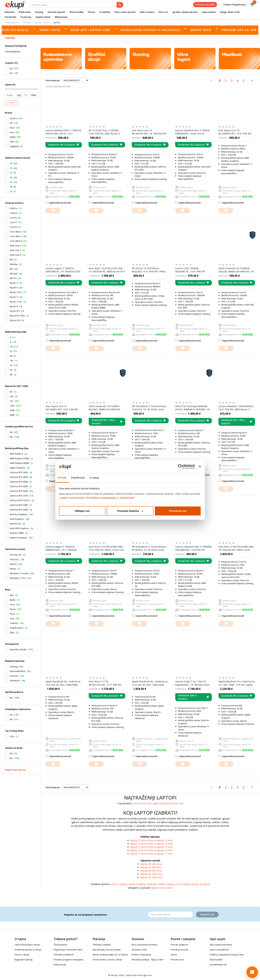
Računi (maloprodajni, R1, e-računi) (110, 955)
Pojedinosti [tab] (78, 478)
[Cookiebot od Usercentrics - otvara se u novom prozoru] (180, 467)
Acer (12, 132)
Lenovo (14, 118)
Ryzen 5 (14, 288)
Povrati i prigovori (179, 945)
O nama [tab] (94, 478)
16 (11, 177)
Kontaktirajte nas (218, 965)
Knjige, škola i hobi (230, 12)
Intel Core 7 (15, 250)
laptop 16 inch (138, 850)
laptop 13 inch (138, 840)
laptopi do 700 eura (151, 874)
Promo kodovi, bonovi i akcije (107, 960)
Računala (9, 12)
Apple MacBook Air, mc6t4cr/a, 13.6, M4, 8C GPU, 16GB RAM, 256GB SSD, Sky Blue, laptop (63, 683)
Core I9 (13, 227)
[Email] (171, 914)
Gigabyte (14, 146)
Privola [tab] (62, 478)
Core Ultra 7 (16, 236)
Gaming (39, 12)
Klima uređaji (77, 12)
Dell (12, 142)
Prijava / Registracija (232, 5)
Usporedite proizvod (58, 203)
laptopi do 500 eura (151, 867)
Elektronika (25, 12)
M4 (11, 260)
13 (11, 182)
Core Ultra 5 (16, 232)
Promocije (26, 17)
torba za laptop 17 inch (160, 854)
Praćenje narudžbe (205, 4)
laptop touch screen (162, 888)
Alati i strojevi (147, 12)
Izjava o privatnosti (219, 950)
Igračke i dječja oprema (185, 12)
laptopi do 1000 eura (152, 877)
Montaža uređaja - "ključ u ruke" (148, 960)
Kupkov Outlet (43, 17)
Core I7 (13, 222)
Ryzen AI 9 (15, 320)
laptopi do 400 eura (151, 864)
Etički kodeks (216, 960)
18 (11, 187)
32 (11, 351)
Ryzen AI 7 (15, 311)
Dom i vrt (163, 12)
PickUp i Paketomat (141, 955)
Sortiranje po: (53, 80)
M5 (11, 269)
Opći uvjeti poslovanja (221, 945)
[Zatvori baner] (200, 467)
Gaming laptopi (13, 51)
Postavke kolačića (130, 511)
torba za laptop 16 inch (160, 850)
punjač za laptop (201, 884)
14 (11, 163)
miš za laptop (183, 884)
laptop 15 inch (138, 847)
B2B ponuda (61, 17)
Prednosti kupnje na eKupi (28, 950)
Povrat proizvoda (179, 950)
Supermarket (209, 12)
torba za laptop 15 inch (160, 847)
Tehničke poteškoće (64, 955)
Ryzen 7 (14, 297)
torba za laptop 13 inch (160, 840)
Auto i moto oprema (125, 12)
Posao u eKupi (22, 955)
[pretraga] (120, 5)
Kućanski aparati (56, 12)
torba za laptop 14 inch (160, 844)
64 (11, 356)
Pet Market (10, 17)
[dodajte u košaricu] (53, 211)
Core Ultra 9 (16, 241)
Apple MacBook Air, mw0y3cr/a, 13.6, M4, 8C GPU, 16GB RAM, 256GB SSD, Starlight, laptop (150, 683)
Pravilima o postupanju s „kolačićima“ (111, 498)
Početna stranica (12, 22)
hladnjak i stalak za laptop (161, 884)
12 (11, 191)
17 (11, 173)
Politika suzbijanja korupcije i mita (227, 955)
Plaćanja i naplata (102, 945)
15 (11, 168)
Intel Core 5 (15, 246)
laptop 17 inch (138, 854)
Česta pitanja (60, 945)
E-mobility (105, 12)
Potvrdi (11, 103)
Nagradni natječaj (24, 960)
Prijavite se (207, 915)
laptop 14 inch (138, 844)
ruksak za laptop (137, 884)
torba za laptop (119, 884)
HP (11, 123)
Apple (13, 137)
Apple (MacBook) (162, 803)
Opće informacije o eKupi (27, 945)
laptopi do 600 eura (151, 871)
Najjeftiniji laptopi (15, 770)
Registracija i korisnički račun (68, 950)
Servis (174, 955)
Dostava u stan (139, 950)
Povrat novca (177, 960)
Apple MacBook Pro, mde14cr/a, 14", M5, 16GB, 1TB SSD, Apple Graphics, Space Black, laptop (237, 683)
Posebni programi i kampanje (68, 960)
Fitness (92, 12)
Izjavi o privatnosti (73, 498)
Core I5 (13, 218)
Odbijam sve (82, 511)
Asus (12, 128)
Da (11, 715)
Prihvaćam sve (178, 511)
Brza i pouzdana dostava (144, 945)
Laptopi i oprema (42, 22)
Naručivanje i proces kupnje (107, 950)
